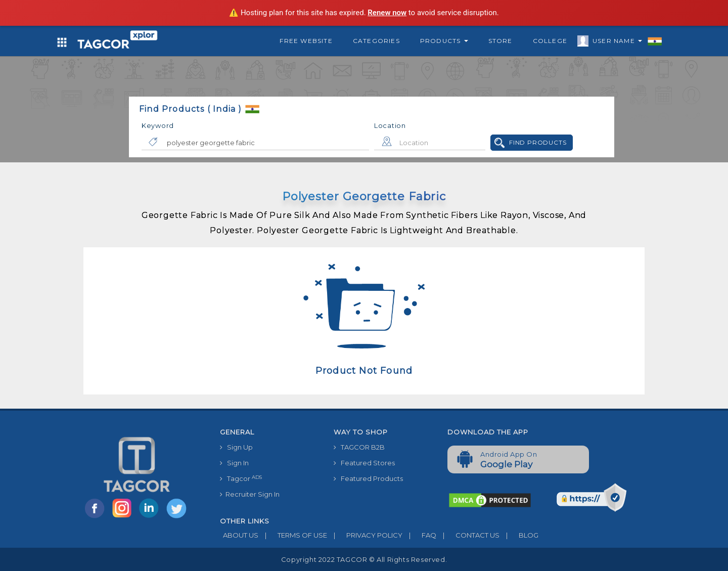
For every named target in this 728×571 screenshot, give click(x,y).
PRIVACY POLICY (365, 535)
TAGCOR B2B (359, 447)
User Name (615, 42)
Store (500, 41)
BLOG (519, 535)
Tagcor (241, 479)
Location (390, 125)
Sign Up (236, 447)
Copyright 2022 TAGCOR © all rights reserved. (364, 559)
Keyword (158, 125)
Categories (376, 41)
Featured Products (368, 478)
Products (444, 41)
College (550, 41)
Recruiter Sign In (250, 494)
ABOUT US (239, 535)
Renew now (387, 13)
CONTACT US (468, 535)
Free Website (306, 41)
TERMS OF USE (293, 535)
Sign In (234, 463)
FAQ (419, 535)
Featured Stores (364, 463)
